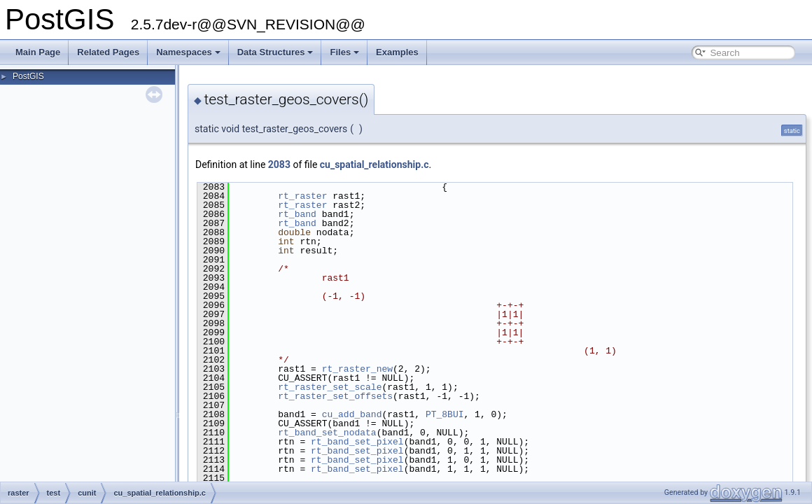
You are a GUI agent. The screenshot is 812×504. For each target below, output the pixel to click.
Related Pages (108, 52)
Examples (397, 52)
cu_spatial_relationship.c (374, 164)
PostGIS (28, 76)
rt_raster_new (357, 369)
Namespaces (188, 52)
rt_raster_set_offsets (335, 396)
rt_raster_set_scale (330, 387)
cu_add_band (352, 414)
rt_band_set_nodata (327, 433)
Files (344, 52)
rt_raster (302, 196)
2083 (279, 164)
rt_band (297, 214)
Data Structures (275, 52)
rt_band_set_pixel (357, 442)
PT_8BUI (445, 414)
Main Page (38, 52)
